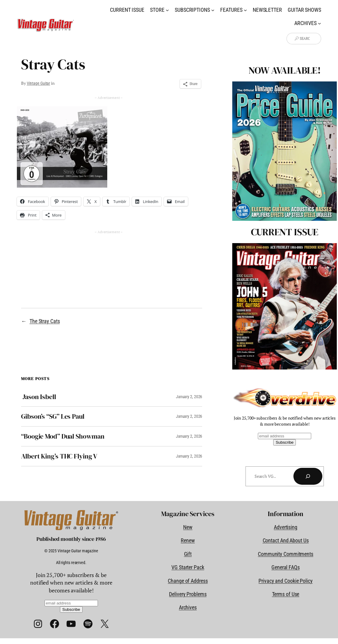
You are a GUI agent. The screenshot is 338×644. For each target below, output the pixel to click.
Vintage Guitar (39, 83)
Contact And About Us (286, 540)
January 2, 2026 (189, 397)
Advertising (286, 527)
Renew (188, 540)
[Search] (308, 476)
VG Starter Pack (188, 567)
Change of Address (188, 581)
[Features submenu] (245, 10)
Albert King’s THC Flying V (59, 456)
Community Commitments (286, 554)
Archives (188, 607)
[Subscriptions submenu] (213, 10)
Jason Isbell (39, 397)
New (188, 527)
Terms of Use (286, 594)
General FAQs (286, 567)
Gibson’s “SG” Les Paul (53, 416)
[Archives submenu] (319, 23)
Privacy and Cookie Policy (286, 581)
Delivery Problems (188, 594)
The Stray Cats (45, 321)
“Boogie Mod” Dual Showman (63, 436)
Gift (188, 554)
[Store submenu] (167, 10)
